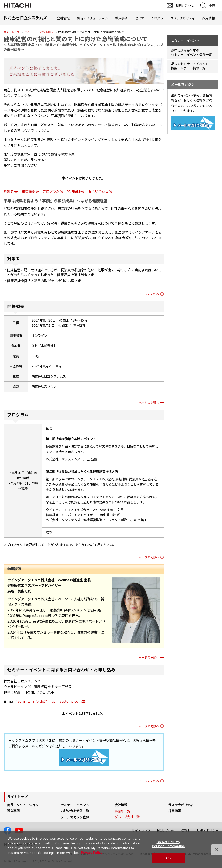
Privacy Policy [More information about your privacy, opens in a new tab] (92, 853)
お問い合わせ (98, 192)
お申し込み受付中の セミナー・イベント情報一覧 (191, 53)
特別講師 (74, 192)
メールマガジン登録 (75, 817)
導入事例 (121, 18)
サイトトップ (12, 32)
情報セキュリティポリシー (200, 831)
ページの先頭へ (149, 294)
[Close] (217, 850)
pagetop (216, 745)
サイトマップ (141, 831)
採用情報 (209, 18)
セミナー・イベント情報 (39, 32)
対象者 (9, 192)
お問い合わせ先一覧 (75, 811)
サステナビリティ (183, 18)
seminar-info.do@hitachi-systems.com (50, 702)
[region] (111, 850)
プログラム (51, 192)
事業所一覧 (123, 811)
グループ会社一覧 (127, 817)
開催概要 (28, 192)
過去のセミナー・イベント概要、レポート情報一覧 (190, 66)
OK (168, 858)
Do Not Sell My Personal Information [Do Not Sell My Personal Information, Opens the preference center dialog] (168, 844)
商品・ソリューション (92, 18)
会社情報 (63, 18)
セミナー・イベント (185, 40)
